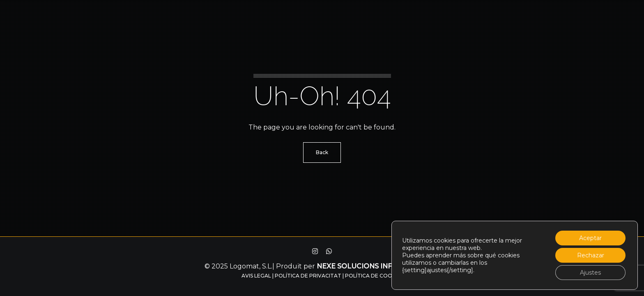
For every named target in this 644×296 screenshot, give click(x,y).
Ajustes (590, 273)
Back (322, 152)
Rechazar (591, 255)
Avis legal (256, 276)
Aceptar (590, 238)
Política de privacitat (308, 276)
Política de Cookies (374, 276)
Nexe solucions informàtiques (378, 266)
